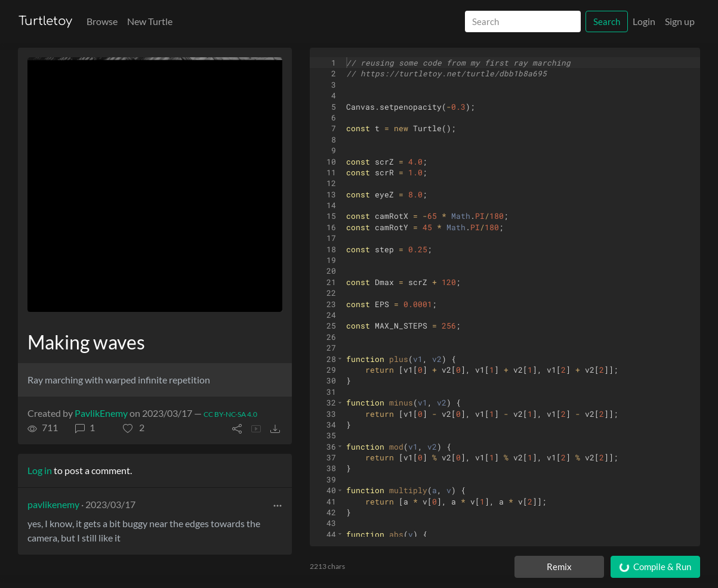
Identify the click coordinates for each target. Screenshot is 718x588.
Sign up (680, 21)
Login (644, 21)
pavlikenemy (53, 504)
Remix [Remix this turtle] (559, 567)
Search (607, 21)
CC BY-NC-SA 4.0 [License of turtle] (230, 414)
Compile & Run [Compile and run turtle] (654, 567)
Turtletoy (45, 21)
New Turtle (150, 21)
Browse (102, 21)
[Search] (523, 22)
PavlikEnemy (101, 413)
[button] (134, 428)
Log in (40, 470)
